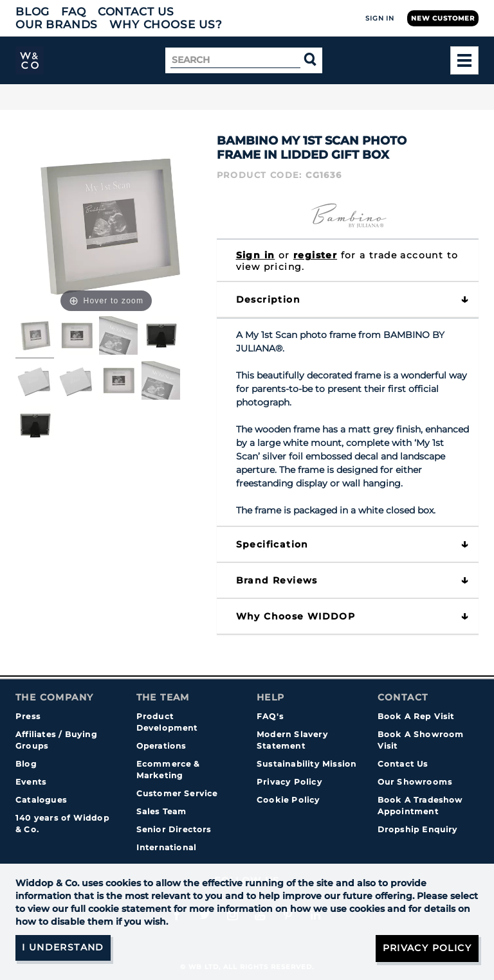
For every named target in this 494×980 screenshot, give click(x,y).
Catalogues (41, 800)
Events (31, 782)
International (167, 847)
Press (28, 716)
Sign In (380, 18)
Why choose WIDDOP (296, 616)
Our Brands (57, 24)
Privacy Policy (289, 782)
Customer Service (177, 793)
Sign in (256, 255)
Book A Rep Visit (416, 716)
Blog (32, 12)
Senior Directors (174, 829)
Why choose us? (166, 24)
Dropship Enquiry (418, 829)
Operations (161, 746)
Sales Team (162, 811)
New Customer (443, 18)
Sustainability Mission (306, 764)
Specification (272, 544)
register (315, 255)
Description (268, 299)
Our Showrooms (415, 782)
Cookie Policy (288, 800)
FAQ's (270, 716)
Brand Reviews (277, 580)
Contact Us (136, 12)
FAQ (74, 12)
